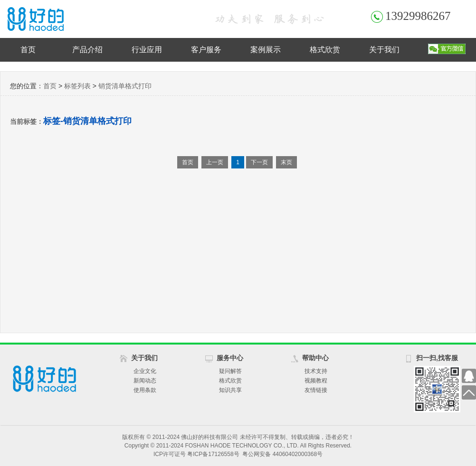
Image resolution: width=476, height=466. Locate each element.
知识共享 (230, 390)
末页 (286, 162)
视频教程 (316, 381)
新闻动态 (145, 381)
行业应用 (147, 50)
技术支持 (316, 371)
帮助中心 (315, 358)
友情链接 (316, 390)
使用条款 (145, 390)
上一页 (215, 162)
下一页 (259, 162)
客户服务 (206, 50)
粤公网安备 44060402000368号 (282, 454)
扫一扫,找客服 (437, 358)
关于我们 (384, 50)
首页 (28, 50)
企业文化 (145, 371)
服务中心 (230, 358)
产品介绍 (87, 50)
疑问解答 (230, 371)
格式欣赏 (325, 50)
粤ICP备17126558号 (213, 454)
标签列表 (77, 86)
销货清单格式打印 (125, 86)
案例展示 (266, 50)
